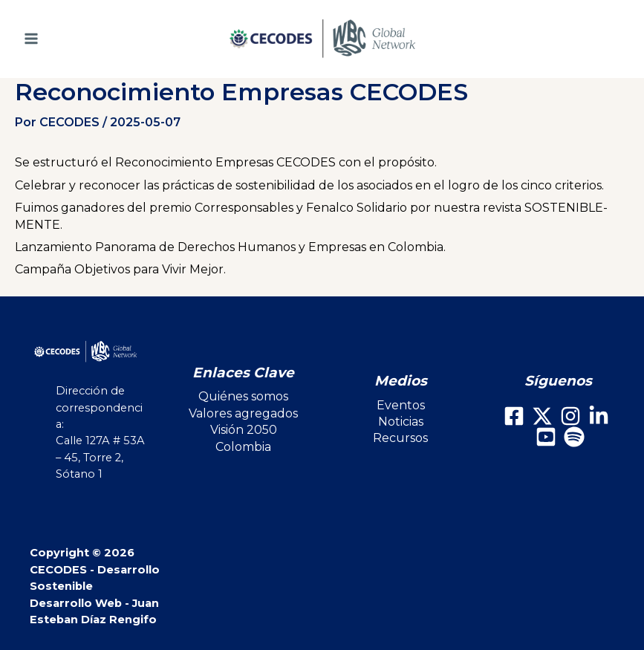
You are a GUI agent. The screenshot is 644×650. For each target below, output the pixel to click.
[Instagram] (570, 416)
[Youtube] (546, 437)
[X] (542, 416)
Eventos (401, 405)
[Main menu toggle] (52, 39)
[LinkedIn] (599, 416)
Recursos (400, 438)
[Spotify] (574, 437)
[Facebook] (514, 416)
